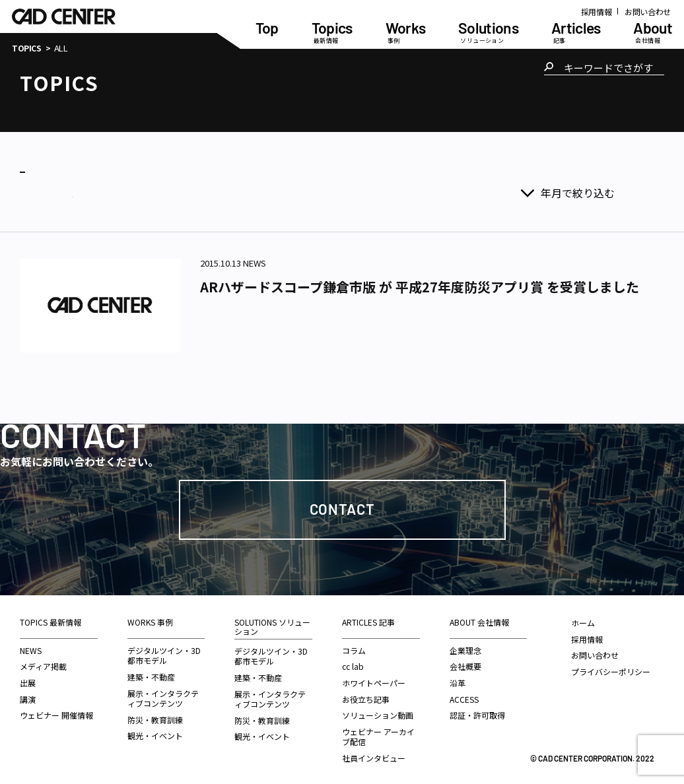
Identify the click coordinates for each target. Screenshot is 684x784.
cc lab (353, 662)
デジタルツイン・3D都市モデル (164, 651)
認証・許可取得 (477, 710)
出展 (28, 678)
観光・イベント (155, 731)
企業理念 (465, 646)
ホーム (583, 618)
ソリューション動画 (378, 710)
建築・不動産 (151, 672)
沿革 (458, 678)
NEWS (31, 646)
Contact (342, 504)
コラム (354, 646)
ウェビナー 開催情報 (56, 710)
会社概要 (465, 662)
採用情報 (597, 12)
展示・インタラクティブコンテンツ (163, 694)
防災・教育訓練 (155, 715)
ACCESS (464, 695)
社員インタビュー (374, 753)
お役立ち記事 (366, 695)
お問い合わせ (648, 12)
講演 (28, 695)
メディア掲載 (43, 662)
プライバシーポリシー (611, 667)
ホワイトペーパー (374, 678)
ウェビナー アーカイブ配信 (378, 732)
